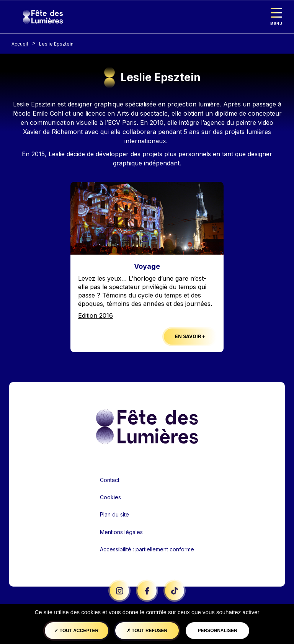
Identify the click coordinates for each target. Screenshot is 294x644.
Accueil (20, 44)
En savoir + (190, 336)
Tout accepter (76, 631)
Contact (110, 480)
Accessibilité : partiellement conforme (147, 549)
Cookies (110, 497)
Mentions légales (121, 532)
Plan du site (114, 514)
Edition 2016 (96, 315)
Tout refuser (147, 631)
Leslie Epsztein (56, 44)
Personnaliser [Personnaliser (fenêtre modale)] (217, 631)
